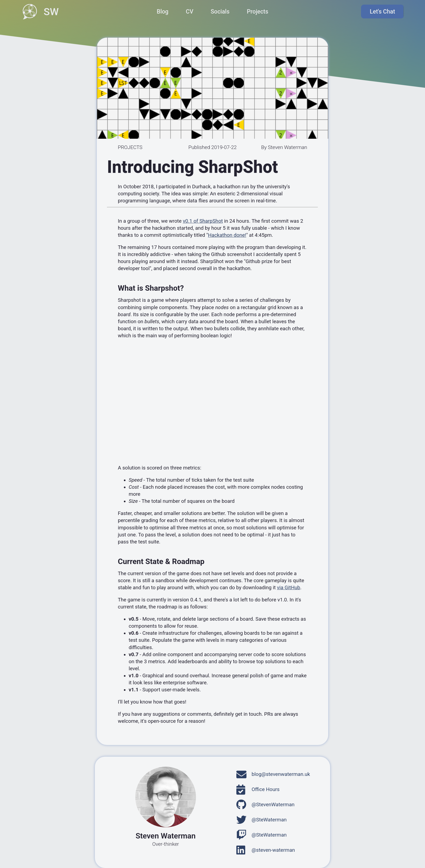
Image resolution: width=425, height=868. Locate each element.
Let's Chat (384, 12)
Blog (162, 12)
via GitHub (289, 588)
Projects (258, 12)
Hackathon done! (227, 235)
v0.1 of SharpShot (203, 221)
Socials (220, 12)
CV (189, 12)
